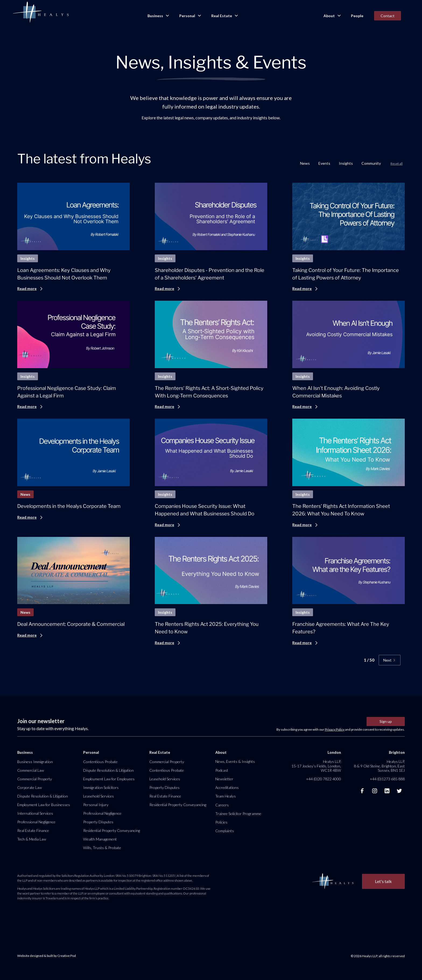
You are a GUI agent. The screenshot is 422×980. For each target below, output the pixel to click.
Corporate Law (29, 787)
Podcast (222, 770)
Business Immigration (35, 762)
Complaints (225, 831)
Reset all (397, 164)
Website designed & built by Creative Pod (47, 956)
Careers (222, 805)
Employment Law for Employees (109, 779)
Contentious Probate (100, 762)
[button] (158, 16)
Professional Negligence (36, 822)
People (357, 16)
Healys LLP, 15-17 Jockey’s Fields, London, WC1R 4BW (316, 766)
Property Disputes (98, 822)
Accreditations (227, 787)
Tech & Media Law (32, 839)
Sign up (386, 721)
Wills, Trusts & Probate (102, 848)
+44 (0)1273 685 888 (387, 779)
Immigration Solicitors (101, 787)
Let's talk (383, 881)
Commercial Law (31, 770)
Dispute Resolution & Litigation (43, 796)
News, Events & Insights (235, 761)
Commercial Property (35, 779)
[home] (41, 12)
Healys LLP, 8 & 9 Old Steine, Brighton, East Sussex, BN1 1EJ (379, 766)
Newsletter (224, 779)
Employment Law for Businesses (44, 805)
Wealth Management (100, 839)
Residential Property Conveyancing (112, 830)
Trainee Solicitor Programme (238, 814)
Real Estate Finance (33, 830)
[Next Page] (390, 660)
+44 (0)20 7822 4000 (323, 779)
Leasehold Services (99, 796)
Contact (388, 16)
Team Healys (226, 796)
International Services (35, 813)
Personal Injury (96, 805)
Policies (221, 822)
